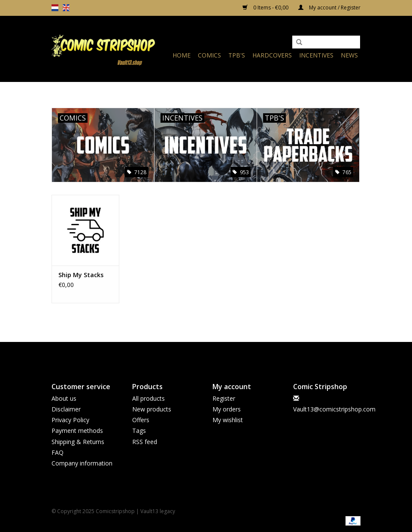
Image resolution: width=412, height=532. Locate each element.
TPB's (237, 55)
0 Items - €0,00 (266, 8)
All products (148, 398)
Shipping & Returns (78, 442)
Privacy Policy (70, 420)
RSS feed (145, 442)
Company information (82, 463)
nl (55, 8)
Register (224, 398)
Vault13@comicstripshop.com (334, 409)
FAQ (58, 452)
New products (152, 409)
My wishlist (228, 420)
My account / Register (329, 8)
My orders (227, 409)
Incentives (316, 55)
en (66, 8)
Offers (141, 420)
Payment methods (77, 431)
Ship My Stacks (81, 275)
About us (64, 398)
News (349, 55)
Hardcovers (272, 55)
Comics (209, 55)
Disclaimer (66, 409)
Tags (139, 431)
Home (182, 55)
